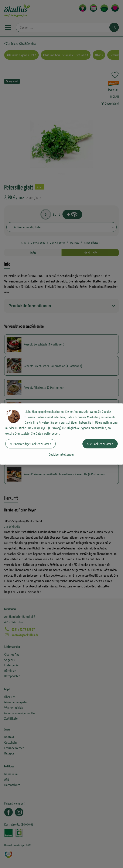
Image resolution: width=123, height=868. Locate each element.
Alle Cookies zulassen (100, 444)
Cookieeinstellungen (62, 454)
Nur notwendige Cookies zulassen (30, 444)
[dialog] (61, 434)
